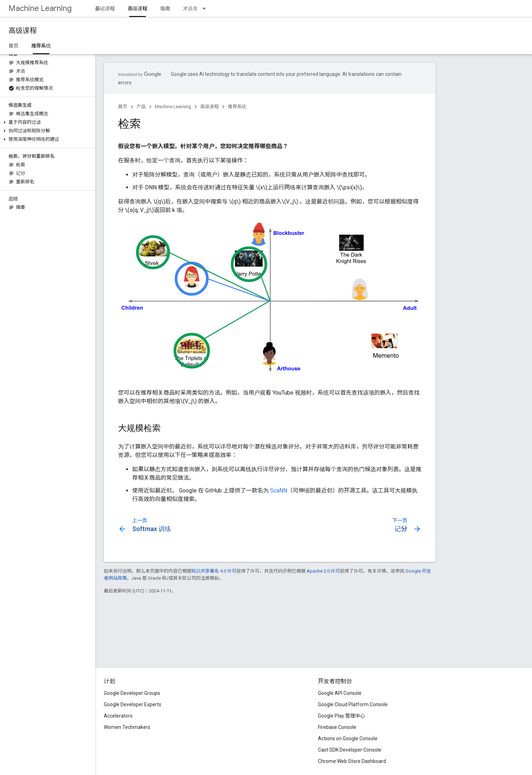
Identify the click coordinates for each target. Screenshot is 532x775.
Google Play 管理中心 (341, 716)
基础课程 (105, 9)
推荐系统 (237, 107)
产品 (141, 107)
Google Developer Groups (132, 693)
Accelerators (118, 716)
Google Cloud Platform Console (353, 704)
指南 (165, 9)
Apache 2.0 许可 (323, 571)
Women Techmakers (127, 727)
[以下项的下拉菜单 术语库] (206, 9)
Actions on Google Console (348, 738)
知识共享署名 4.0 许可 (214, 571)
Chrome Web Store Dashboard (352, 761)
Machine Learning (40, 8)
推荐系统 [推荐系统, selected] (41, 46)
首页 (13, 46)
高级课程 (23, 31)
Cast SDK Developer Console (350, 750)
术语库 (190, 9)
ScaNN (279, 490)
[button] (46, 122)
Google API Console (340, 693)
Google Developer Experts (133, 704)
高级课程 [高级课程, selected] (138, 9)
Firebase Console (337, 727)
